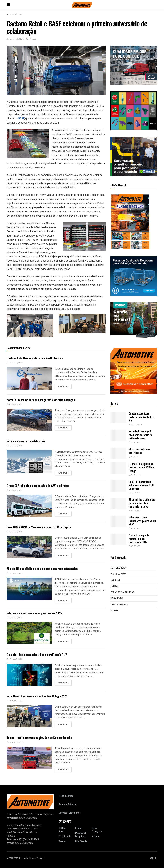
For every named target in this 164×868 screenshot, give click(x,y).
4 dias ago (135, 493)
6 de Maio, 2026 (14, 363)
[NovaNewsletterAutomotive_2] (134, 371)
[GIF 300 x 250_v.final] (134, 65)
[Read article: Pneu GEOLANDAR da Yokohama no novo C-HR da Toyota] (29, 547)
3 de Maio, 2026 (14, 532)
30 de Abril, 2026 (15, 701)
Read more (65, 386)
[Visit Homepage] (82, 5)
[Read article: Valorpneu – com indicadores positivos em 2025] (29, 633)
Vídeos (114, 611)
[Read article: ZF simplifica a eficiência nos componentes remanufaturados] (29, 589)
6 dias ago (135, 528)
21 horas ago (136, 425)
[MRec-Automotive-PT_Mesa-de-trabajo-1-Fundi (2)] (134, 156)
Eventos (115, 580)
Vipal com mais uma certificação (26, 441)
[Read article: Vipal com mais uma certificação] (29, 461)
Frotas (115, 586)
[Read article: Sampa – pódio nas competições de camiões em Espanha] (29, 758)
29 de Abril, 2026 (15, 742)
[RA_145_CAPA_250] (130, 222)
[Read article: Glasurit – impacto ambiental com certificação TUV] (29, 675)
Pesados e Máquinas (122, 592)
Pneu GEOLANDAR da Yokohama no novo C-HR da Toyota (39, 527)
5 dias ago (135, 511)
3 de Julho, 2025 (14, 39)
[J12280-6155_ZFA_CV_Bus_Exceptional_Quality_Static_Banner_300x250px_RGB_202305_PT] (134, 276)
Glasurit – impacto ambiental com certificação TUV (37, 655)
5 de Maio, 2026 (14, 404)
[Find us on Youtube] (152, 858)
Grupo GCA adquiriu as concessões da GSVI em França (38, 486)
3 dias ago (135, 457)
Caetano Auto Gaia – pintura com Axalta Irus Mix (35, 358)
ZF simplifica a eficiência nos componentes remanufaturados (42, 569)
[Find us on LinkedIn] (156, 858)
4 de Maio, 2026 (14, 446)
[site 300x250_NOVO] (134, 111)
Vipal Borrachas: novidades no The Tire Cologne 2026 (37, 696)
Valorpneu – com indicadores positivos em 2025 (34, 613)
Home (9, 15)
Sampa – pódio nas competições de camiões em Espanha (39, 738)
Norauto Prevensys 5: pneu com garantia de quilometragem (41, 400)
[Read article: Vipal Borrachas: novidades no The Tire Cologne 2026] (29, 716)
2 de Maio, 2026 (14, 573)
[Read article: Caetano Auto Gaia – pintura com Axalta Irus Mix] (29, 378)
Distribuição (118, 574)
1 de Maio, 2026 (14, 618)
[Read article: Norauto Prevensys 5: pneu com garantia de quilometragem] (29, 420)
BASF (21, 119)
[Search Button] (156, 5)
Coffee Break (118, 568)
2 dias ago (135, 442)
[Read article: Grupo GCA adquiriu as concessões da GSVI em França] (29, 506)
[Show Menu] (8, 5)
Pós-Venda (19, 15)
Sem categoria (119, 605)
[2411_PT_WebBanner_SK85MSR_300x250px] (134, 322)
